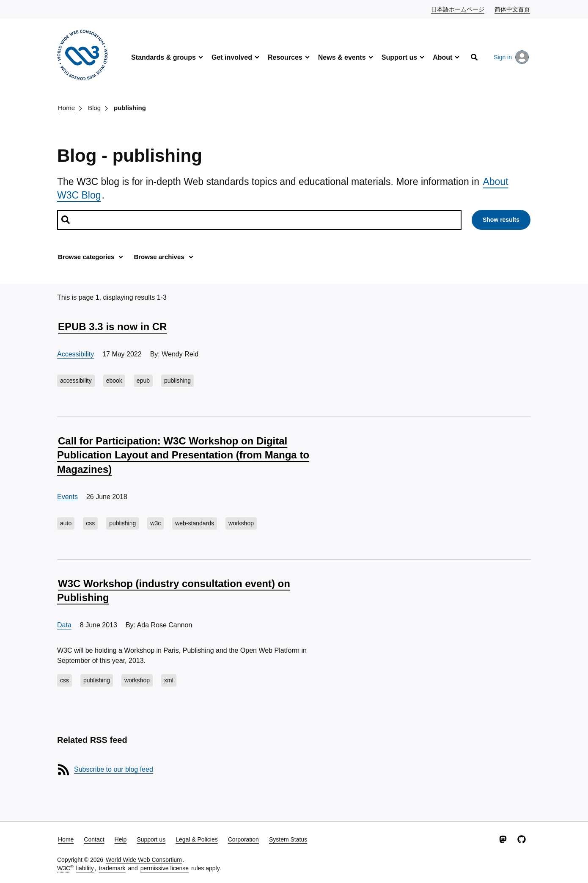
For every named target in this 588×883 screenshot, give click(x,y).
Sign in (511, 57)
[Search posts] (259, 220)
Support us (399, 57)
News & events (342, 57)
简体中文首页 (513, 9)
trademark (112, 868)
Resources (285, 57)
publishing (130, 108)
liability (85, 868)
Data (64, 625)
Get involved (232, 57)
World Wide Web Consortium (144, 860)
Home (66, 108)
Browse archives (159, 257)
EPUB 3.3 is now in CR (112, 327)
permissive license (165, 868)
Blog (94, 108)
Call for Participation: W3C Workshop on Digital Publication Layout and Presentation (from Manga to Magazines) (183, 455)
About (442, 57)
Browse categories (86, 257)
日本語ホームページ (458, 9)
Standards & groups (163, 57)
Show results (501, 220)
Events (67, 497)
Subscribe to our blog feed (114, 769)
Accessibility (76, 354)
